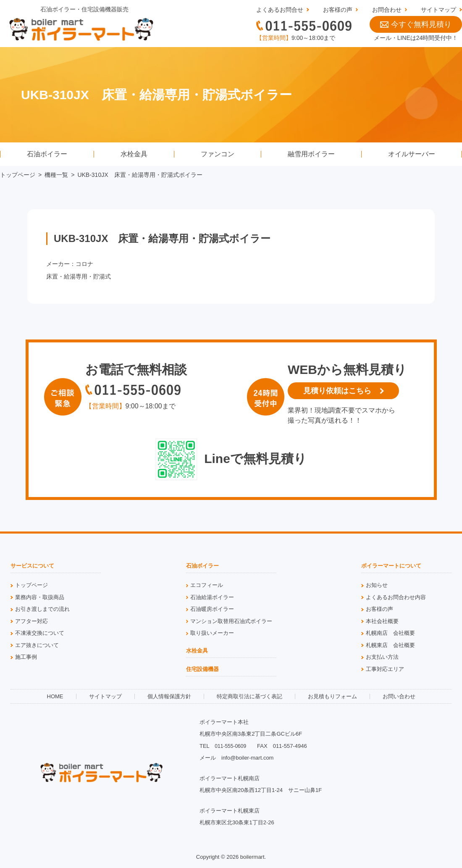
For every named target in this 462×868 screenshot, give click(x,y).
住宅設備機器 (202, 669)
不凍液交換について (40, 633)
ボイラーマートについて (391, 566)
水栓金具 (134, 154)
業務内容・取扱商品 (40, 597)
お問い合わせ (399, 696)
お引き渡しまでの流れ (42, 609)
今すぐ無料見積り (416, 24)
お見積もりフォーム (332, 696)
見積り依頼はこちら (337, 391)
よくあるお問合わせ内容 (396, 597)
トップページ (18, 175)
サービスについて (32, 566)
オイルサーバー (412, 154)
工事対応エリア (385, 669)
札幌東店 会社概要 (390, 645)
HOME (55, 696)
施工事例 (26, 657)
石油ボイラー (47, 154)
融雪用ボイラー (311, 154)
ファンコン (218, 154)
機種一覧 (56, 175)
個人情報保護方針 (169, 696)
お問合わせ (387, 10)
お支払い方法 (382, 657)
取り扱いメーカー (212, 633)
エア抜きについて (37, 645)
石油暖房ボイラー (212, 609)
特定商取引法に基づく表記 (249, 696)
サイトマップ (438, 10)
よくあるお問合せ (280, 10)
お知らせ (377, 585)
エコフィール (207, 585)
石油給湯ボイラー (212, 597)
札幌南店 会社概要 (390, 633)
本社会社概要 (382, 621)
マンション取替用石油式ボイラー (231, 621)
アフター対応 (31, 621)
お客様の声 (338, 10)
